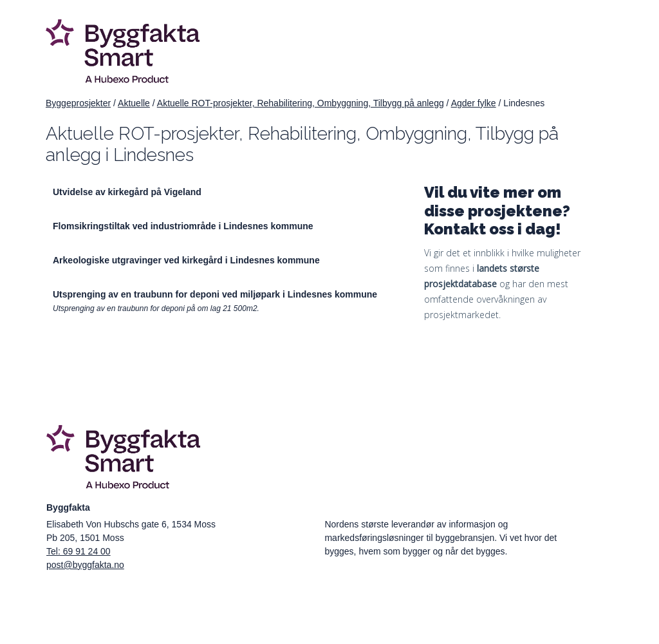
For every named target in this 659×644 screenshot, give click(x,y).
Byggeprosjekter (78, 103)
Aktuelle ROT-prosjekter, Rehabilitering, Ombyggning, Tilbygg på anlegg (301, 103)
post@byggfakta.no (85, 565)
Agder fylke (474, 103)
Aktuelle (134, 103)
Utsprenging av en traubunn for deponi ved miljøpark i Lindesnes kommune (215, 294)
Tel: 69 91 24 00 (79, 551)
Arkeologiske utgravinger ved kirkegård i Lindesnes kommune (186, 260)
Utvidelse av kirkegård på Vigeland (127, 192)
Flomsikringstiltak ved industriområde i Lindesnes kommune (183, 226)
